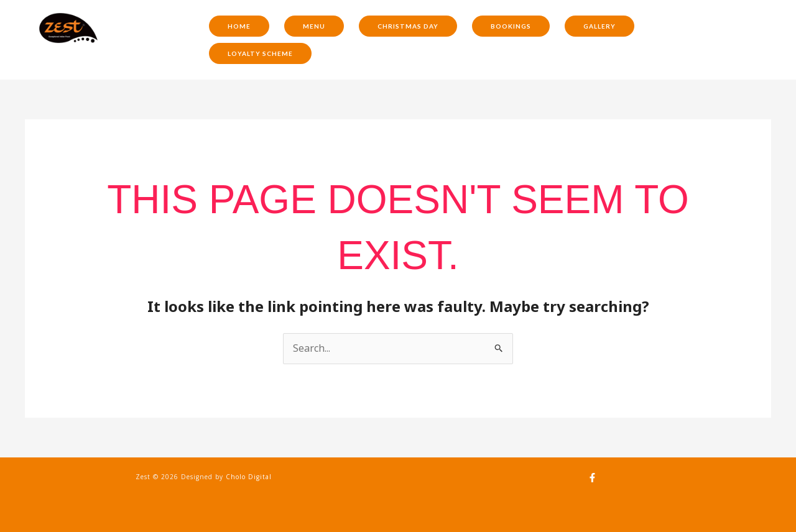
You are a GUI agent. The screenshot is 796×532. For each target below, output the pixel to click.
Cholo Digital (249, 477)
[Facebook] (592, 478)
